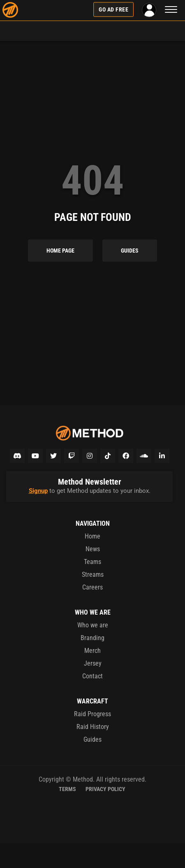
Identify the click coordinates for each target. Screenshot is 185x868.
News (93, 549)
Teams (92, 562)
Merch (92, 651)
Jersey (93, 663)
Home (92, 536)
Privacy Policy (105, 789)
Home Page (60, 251)
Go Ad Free (113, 9)
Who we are (93, 625)
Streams (93, 574)
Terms (67, 789)
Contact (92, 676)
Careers (92, 587)
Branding (92, 638)
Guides (130, 251)
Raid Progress (92, 714)
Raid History (93, 727)
